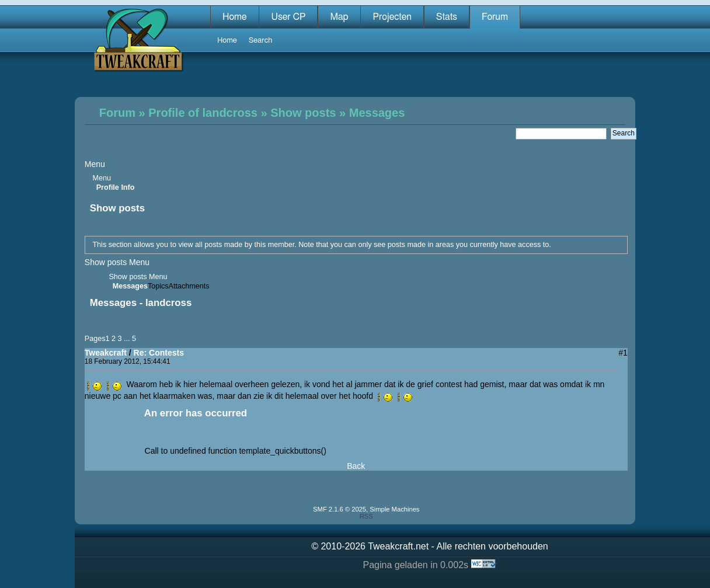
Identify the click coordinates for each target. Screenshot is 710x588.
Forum (495, 17)
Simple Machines (394, 509)
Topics (158, 286)
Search (261, 41)
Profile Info (116, 188)
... (128, 339)
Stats (447, 17)
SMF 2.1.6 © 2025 (340, 509)
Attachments (189, 286)
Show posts (303, 113)
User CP (288, 17)
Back (356, 466)
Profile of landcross (203, 113)
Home (235, 17)
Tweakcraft (106, 353)
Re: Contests (159, 353)
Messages (377, 113)
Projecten (392, 17)
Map (339, 17)
